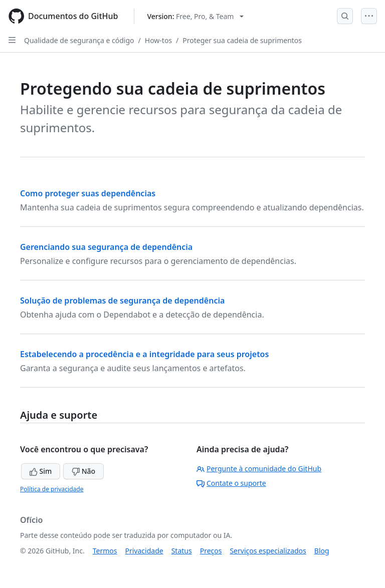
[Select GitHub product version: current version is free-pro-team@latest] (195, 16)
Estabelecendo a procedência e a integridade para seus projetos (144, 354)
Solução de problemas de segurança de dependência (122, 301)
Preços (211, 551)
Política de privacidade (52, 489)
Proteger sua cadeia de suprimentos (242, 40)
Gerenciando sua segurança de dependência (106, 247)
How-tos (158, 40)
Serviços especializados (268, 551)
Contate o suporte (231, 483)
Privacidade (144, 551)
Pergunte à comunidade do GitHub (259, 469)
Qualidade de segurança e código (79, 40)
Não (83, 471)
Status (182, 551)
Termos (105, 551)
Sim (41, 471)
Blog (322, 551)
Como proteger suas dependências (88, 193)
